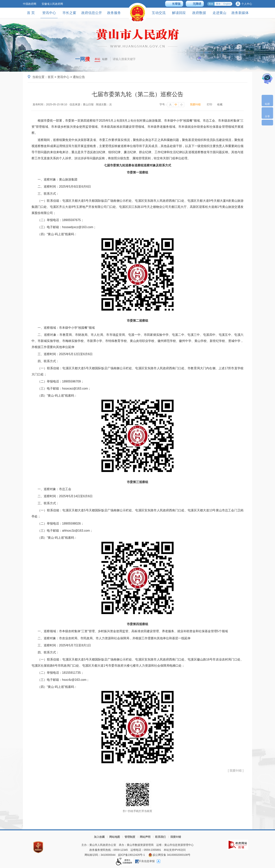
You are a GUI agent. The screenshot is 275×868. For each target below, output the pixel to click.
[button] (174, 4)
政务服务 (114, 13)
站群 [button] (105, 59)
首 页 (31, 13)
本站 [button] (97, 59)
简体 (211, 4)
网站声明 (145, 837)
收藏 (220, 104)
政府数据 (199, 13)
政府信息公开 (92, 13)
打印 (209, 104)
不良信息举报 (145, 861)
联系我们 (160, 837)
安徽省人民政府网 (52, 4)
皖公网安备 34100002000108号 (169, 855)
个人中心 (247, 4)
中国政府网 (30, 4)
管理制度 (130, 837)
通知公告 (79, 77)
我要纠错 (195, 104)
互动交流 (159, 13)
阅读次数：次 (104, 104)
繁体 (218, 4)
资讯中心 (49, 14)
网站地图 (115, 837)
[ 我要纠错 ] (236, 771)
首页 (51, 77)
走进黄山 (219, 13)
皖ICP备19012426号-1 (132, 855)
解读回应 (179, 13)
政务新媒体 (240, 13)
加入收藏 (99, 837)
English (227, 4)
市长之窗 (69, 13)
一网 (82, 59)
